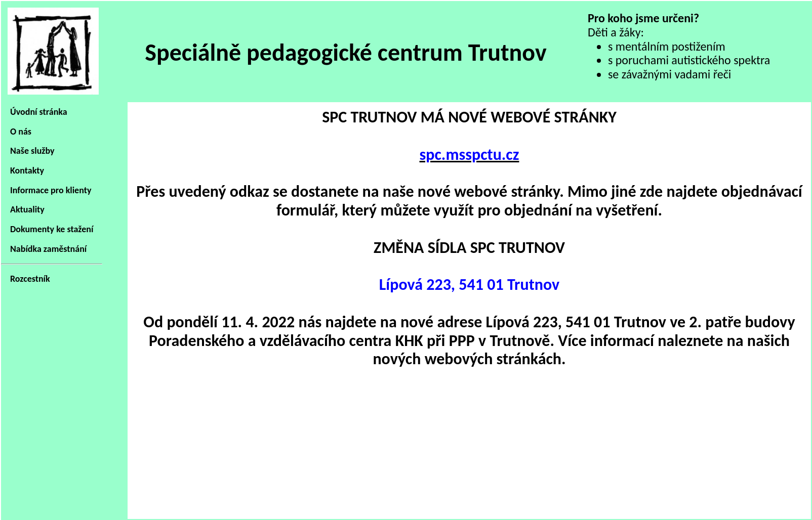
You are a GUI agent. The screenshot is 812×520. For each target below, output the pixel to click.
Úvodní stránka (39, 112)
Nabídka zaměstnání (48, 249)
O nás (21, 132)
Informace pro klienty (51, 190)
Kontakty (27, 170)
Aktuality (27, 209)
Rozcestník (30, 279)
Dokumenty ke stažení (52, 229)
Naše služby (32, 151)
